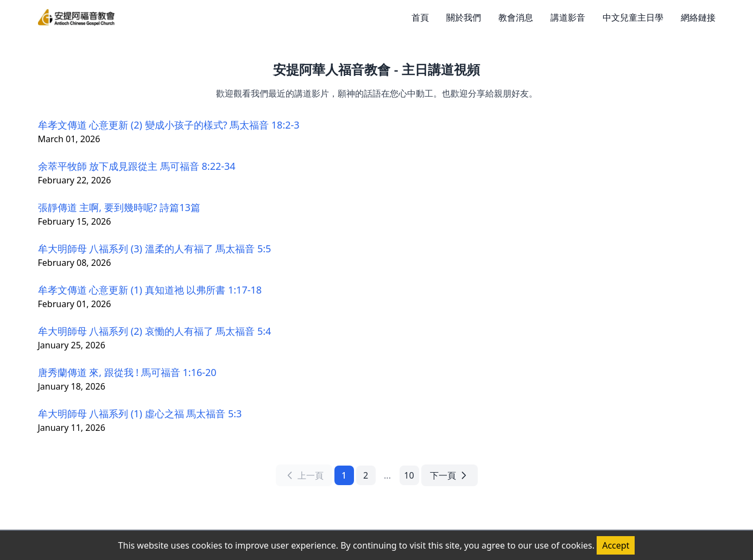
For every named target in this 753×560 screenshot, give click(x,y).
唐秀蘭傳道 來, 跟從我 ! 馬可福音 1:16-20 (127, 372)
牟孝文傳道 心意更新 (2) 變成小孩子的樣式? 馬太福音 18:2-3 (169, 125)
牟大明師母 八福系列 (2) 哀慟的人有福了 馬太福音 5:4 (155, 331)
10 (409, 475)
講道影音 (568, 17)
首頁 (420, 17)
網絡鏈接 (698, 17)
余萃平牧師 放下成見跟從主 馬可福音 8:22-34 (137, 166)
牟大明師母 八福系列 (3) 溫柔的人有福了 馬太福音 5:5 (155, 249)
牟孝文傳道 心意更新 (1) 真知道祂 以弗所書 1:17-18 (150, 290)
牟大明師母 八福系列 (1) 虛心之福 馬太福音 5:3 (140, 413)
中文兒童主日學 (633, 17)
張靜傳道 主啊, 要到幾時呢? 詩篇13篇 (119, 207)
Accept (616, 545)
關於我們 (464, 17)
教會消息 (516, 17)
